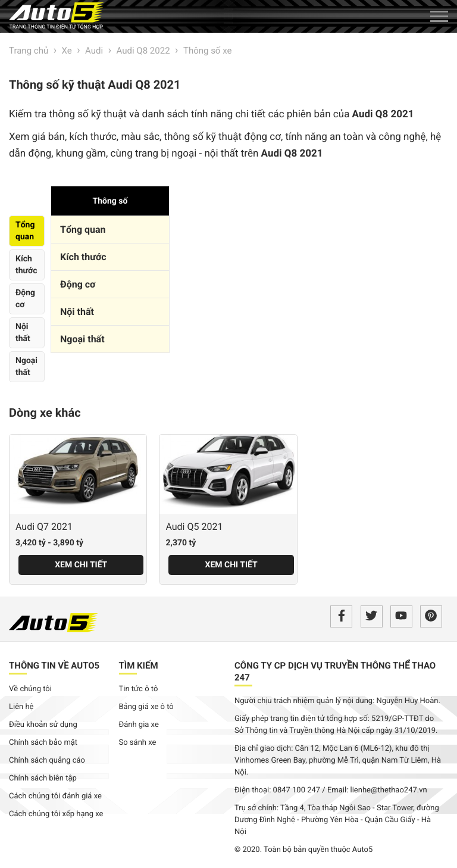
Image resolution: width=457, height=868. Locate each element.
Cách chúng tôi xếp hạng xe (56, 814)
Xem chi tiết (81, 565)
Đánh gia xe (139, 725)
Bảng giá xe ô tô (146, 707)
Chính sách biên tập (43, 778)
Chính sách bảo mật (43, 743)
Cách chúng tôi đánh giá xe (55, 796)
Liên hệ (21, 707)
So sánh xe (138, 743)
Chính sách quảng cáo (47, 761)
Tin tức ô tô (139, 689)
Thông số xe (207, 51)
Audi (94, 51)
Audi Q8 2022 (143, 51)
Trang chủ (29, 51)
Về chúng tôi (30, 689)
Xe (67, 51)
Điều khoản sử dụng (43, 725)
